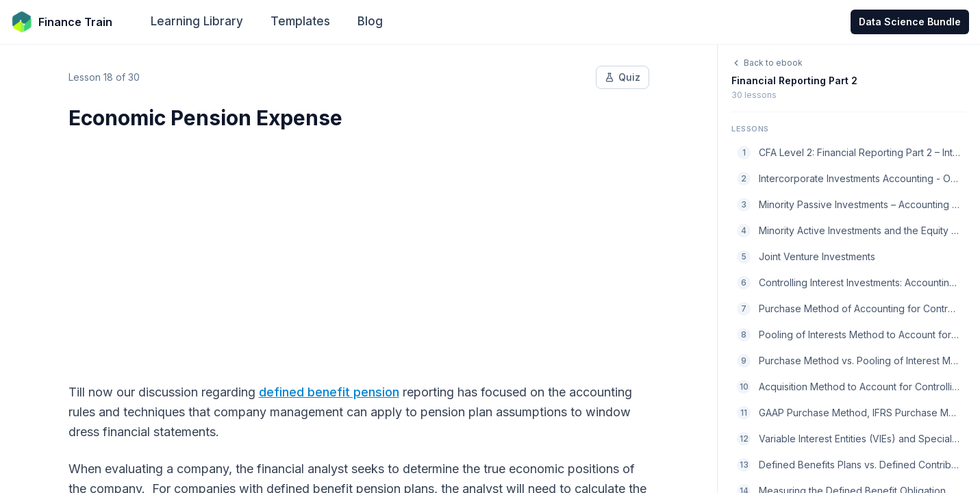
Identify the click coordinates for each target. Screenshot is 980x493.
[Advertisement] (359, 248)
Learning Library (197, 21)
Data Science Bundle (910, 22)
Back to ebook (767, 63)
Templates (300, 21)
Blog (370, 21)
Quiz (623, 77)
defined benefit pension (329, 392)
